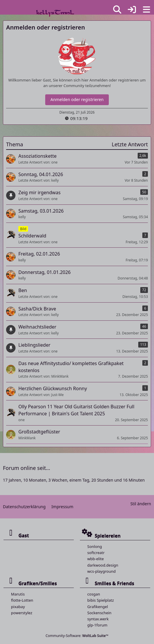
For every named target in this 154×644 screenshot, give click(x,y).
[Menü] (146, 10)
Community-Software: (77, 636)
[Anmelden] (132, 10)
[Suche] (117, 10)
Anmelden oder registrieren (77, 99)
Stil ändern (141, 504)
